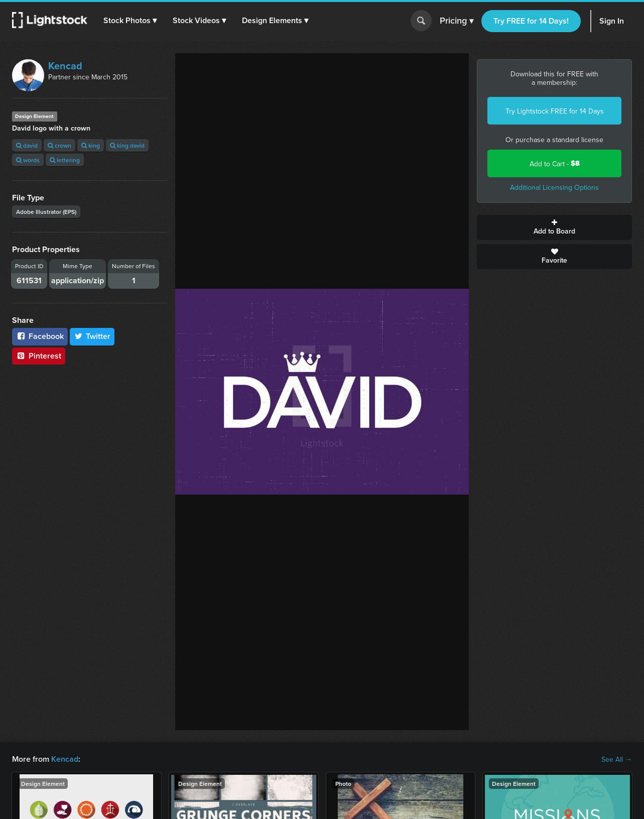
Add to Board (554, 227)
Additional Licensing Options (554, 187)
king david (127, 145)
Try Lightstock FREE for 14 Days (555, 111)
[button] (130, 21)
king (91, 145)
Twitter (92, 336)
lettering (65, 160)
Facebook (40, 336)
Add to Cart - (555, 163)
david (27, 145)
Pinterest (39, 356)
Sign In (612, 21)
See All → (617, 759)
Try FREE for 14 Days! (531, 21)
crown (59, 145)
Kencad (65, 66)
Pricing (457, 21)
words (28, 160)
